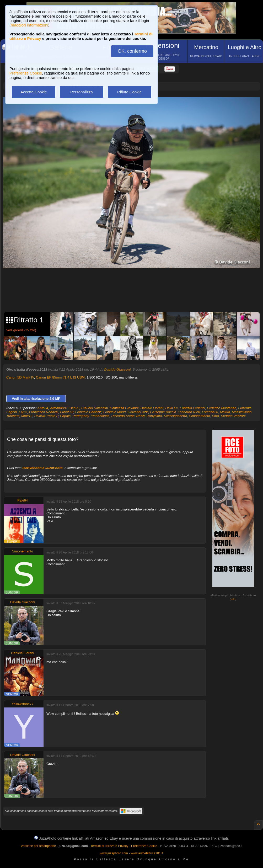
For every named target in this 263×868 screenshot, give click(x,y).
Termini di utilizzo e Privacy (109, 846)
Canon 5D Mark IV (20, 377)
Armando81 (59, 408)
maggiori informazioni (29, 25)
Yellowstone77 (22, 704)
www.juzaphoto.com (114, 853)
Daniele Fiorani (152, 408)
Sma (215, 416)
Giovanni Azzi (138, 412)
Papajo (65, 416)
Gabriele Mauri (114, 412)
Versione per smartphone (38, 846)
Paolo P (52, 416)
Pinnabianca (100, 416)
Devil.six (171, 408)
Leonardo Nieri (189, 412)
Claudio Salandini (95, 408)
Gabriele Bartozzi (88, 412)
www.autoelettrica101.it (147, 853)
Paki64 (40, 416)
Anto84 (43, 408)
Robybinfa (154, 416)
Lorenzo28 (210, 412)
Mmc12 (27, 416)
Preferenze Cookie (26, 73)
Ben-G (74, 408)
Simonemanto (200, 416)
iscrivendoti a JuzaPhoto (43, 468)
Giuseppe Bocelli (163, 412)
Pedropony (81, 416)
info (233, 599)
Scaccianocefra (176, 416)
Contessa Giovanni (124, 408)
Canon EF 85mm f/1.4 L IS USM (60, 377)
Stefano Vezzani (233, 416)
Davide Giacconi (118, 369)
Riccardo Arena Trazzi (128, 416)
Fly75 (23, 412)
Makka (225, 412)
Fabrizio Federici (192, 408)
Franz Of (67, 412)
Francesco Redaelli (44, 412)
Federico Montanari (222, 408)
